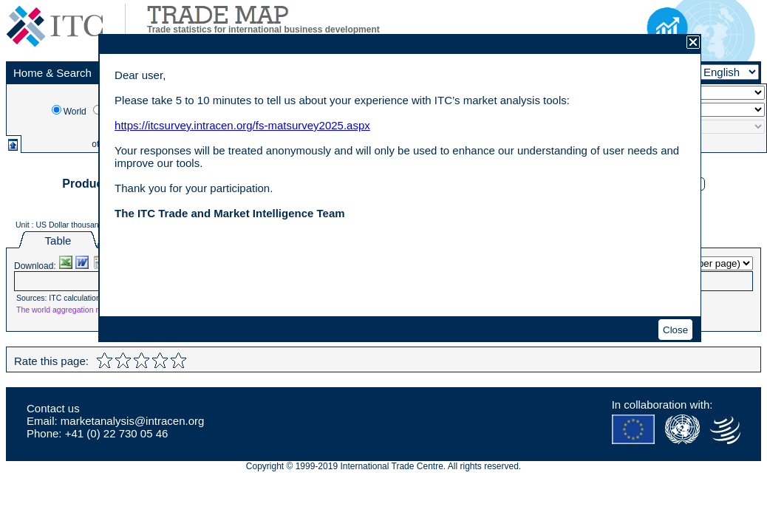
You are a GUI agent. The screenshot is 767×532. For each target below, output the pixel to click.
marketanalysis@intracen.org (132, 421)
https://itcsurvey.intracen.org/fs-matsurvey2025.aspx (242, 125)
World (75, 112)
